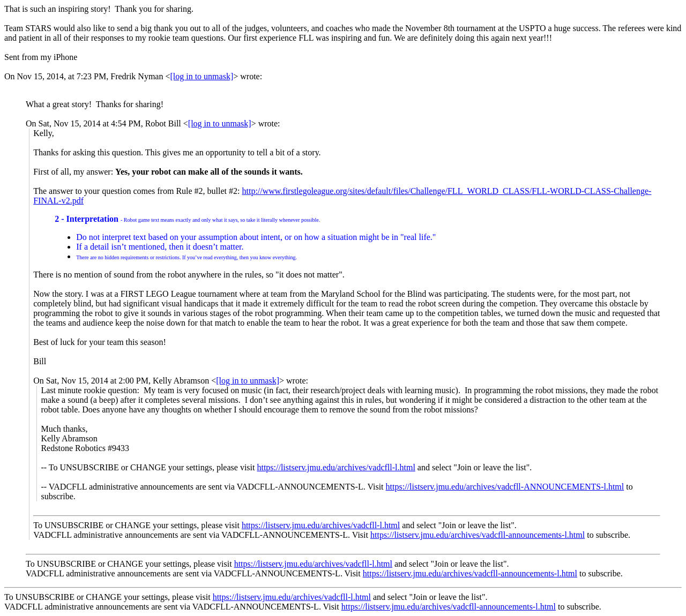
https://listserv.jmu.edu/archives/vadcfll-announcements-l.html (478, 535)
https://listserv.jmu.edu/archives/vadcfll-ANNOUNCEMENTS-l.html (505, 487)
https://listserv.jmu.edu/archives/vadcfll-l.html (336, 467)
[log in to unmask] (202, 76)
